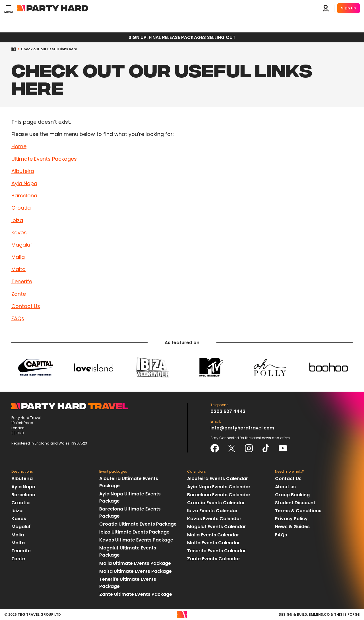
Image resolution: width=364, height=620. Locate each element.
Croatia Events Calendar (216, 503)
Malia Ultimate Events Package (135, 563)
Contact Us (26, 306)
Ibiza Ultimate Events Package (134, 532)
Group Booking (292, 495)
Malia (18, 257)
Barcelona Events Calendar (219, 495)
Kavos (19, 232)
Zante (19, 294)
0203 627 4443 (228, 411)
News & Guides (292, 527)
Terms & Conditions (298, 511)
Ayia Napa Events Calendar (219, 487)
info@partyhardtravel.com (242, 428)
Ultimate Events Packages (44, 159)
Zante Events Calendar (214, 559)
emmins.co (319, 614)
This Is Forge (347, 614)
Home (16, 49)
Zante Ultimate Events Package (136, 594)
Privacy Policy (291, 519)
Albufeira (23, 171)
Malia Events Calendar (213, 535)
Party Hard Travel (53, 8)
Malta (18, 269)
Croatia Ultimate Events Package (138, 524)
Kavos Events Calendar (214, 519)
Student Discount (295, 503)
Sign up (349, 8)
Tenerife (22, 281)
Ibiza (17, 220)
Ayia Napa (24, 183)
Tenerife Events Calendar (217, 551)
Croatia (21, 208)
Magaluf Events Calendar (217, 527)
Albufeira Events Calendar (218, 479)
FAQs (18, 318)
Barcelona (24, 196)
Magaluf (22, 245)
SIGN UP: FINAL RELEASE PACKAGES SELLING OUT (182, 37)
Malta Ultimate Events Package (136, 571)
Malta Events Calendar (214, 543)
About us (285, 487)
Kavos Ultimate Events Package (136, 540)
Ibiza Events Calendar (212, 511)
